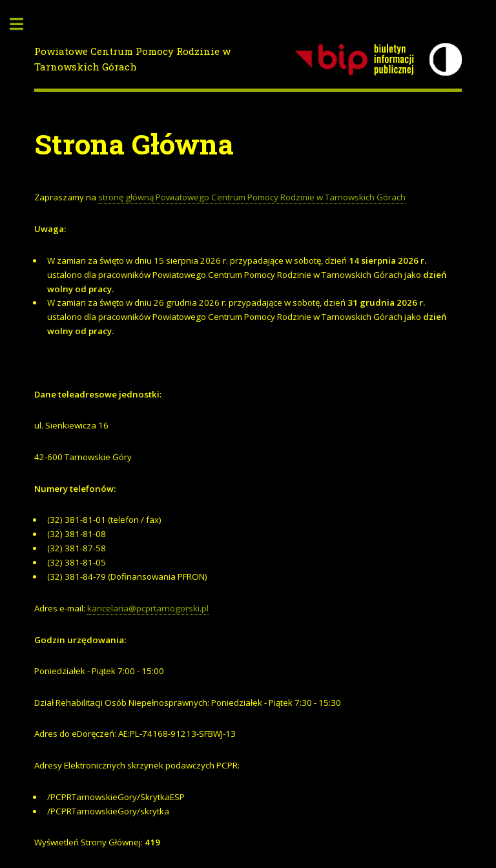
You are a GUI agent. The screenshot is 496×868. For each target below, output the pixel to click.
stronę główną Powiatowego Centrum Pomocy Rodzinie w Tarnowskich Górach (252, 197)
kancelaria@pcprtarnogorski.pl (148, 608)
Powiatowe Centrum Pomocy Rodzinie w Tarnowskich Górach (132, 59)
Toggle (23, 24)
